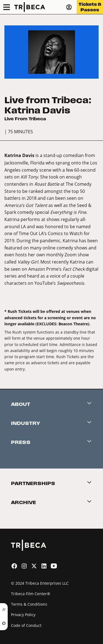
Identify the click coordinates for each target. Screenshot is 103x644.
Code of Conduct (26, 625)
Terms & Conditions (29, 604)
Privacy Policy (23, 615)
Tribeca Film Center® (31, 594)
